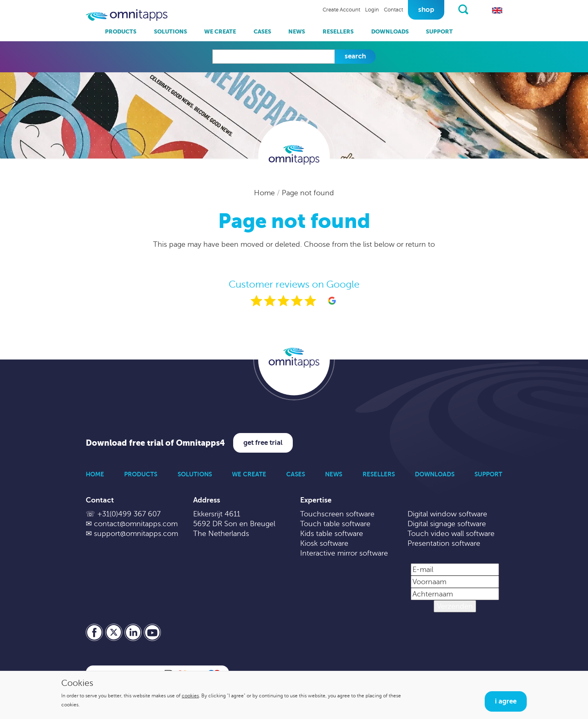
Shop (426, 10)
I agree (506, 701)
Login (372, 10)
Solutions (170, 31)
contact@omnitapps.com (136, 524)
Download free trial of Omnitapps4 (155, 443)
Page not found (308, 193)
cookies (190, 696)
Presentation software (444, 543)
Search (355, 56)
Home (265, 193)
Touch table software (335, 524)
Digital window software (447, 514)
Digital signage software (447, 524)
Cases (262, 31)
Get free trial (263, 443)
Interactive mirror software (344, 553)
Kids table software (332, 534)
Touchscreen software (337, 514)
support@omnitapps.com (136, 534)
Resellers (338, 31)
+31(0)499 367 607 (129, 514)
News (297, 31)
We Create (220, 31)
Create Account (341, 10)
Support (439, 31)
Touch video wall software (451, 534)
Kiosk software (324, 543)
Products (121, 31)
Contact (393, 10)
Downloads (390, 31)
